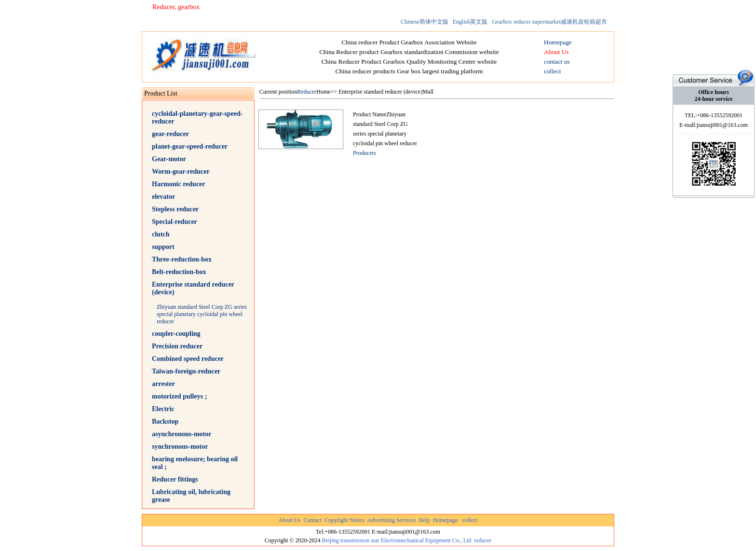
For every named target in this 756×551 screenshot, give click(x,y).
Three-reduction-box (182, 259)
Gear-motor (169, 159)
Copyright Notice (345, 520)
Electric (163, 409)
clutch (161, 234)
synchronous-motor (180, 447)
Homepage (445, 520)
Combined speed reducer (188, 359)
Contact (313, 520)
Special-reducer (175, 222)
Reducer (307, 92)
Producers (364, 153)
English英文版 (470, 22)
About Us (289, 520)
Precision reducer (177, 346)
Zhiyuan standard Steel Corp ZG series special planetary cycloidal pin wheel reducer (202, 314)
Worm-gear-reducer (181, 172)
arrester (163, 384)
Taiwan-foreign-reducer (186, 371)
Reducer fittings (175, 479)
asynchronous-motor (182, 434)
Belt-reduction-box (179, 272)
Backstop (165, 421)
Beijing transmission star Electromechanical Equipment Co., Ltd (396, 540)
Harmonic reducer (179, 184)
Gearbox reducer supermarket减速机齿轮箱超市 (549, 22)
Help (424, 520)
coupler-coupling (176, 334)
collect (470, 520)
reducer (483, 540)
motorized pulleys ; (179, 396)
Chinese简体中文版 (425, 22)
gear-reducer (170, 134)
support (163, 247)
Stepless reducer (175, 209)
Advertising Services (391, 520)
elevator (163, 197)
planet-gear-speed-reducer (190, 146)
